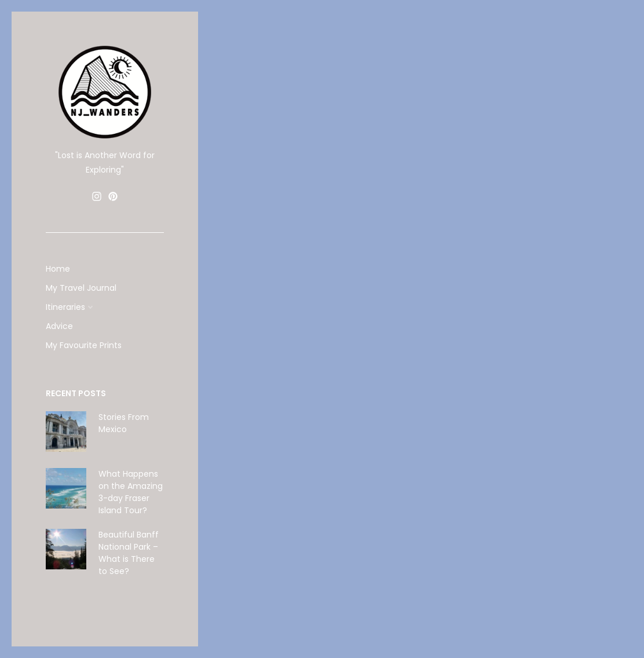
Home (58, 269)
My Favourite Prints (84, 345)
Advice (59, 326)
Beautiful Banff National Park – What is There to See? (129, 553)
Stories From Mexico (124, 423)
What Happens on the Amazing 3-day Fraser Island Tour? (131, 492)
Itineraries (65, 307)
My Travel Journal (81, 288)
